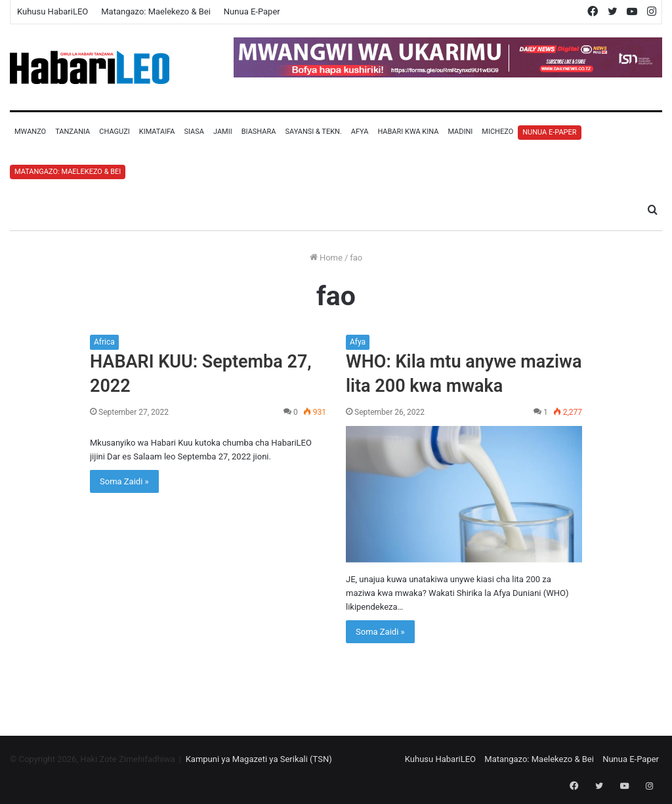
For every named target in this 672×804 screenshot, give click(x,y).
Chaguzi (114, 132)
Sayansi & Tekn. (313, 132)
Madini (460, 132)
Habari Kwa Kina (408, 132)
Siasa (194, 132)
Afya (360, 132)
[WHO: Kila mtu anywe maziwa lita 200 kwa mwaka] (464, 494)
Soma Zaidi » (124, 481)
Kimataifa (157, 132)
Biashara (259, 132)
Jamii (223, 132)
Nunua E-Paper (252, 11)
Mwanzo (30, 132)
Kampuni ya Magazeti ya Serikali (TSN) (259, 759)
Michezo (497, 132)
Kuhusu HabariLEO (52, 11)
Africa (104, 342)
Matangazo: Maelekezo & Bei (156, 11)
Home (326, 258)
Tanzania (73, 132)
